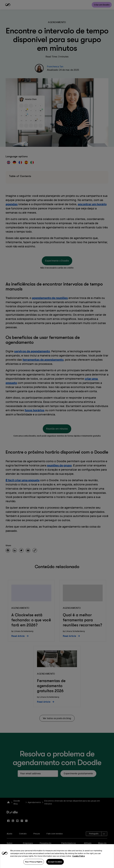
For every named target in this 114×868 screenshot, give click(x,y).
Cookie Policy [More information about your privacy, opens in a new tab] (79, 860)
